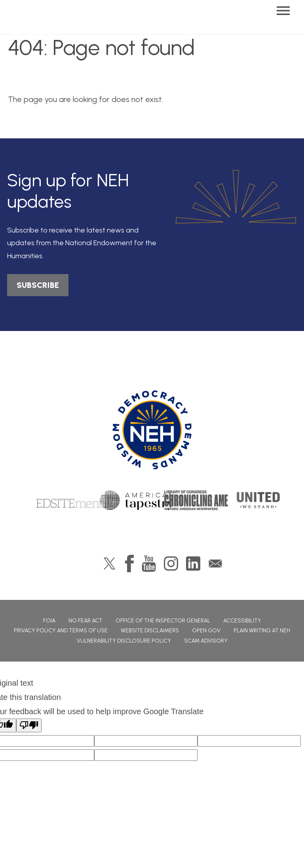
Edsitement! (70, 500)
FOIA (49, 621)
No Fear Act (85, 621)
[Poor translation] (29, 725)
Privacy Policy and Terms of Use (61, 631)
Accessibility (242, 621)
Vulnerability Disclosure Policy (124, 641)
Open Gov (206, 631)
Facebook (129, 564)
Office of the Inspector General (163, 621)
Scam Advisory (206, 641)
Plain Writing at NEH (262, 631)
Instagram (171, 564)
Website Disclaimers (150, 631)
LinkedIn (193, 564)
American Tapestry (137, 500)
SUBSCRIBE (38, 285)
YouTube (149, 564)
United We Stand (257, 500)
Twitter (109, 564)
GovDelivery (215, 564)
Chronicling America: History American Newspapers (205, 500)
